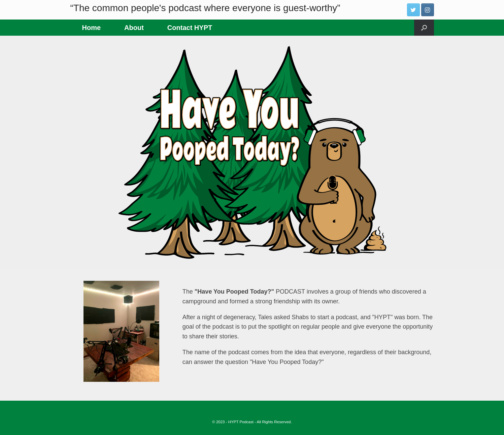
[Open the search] (424, 28)
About (134, 28)
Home (92, 28)
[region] (252, 152)
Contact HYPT (190, 28)
